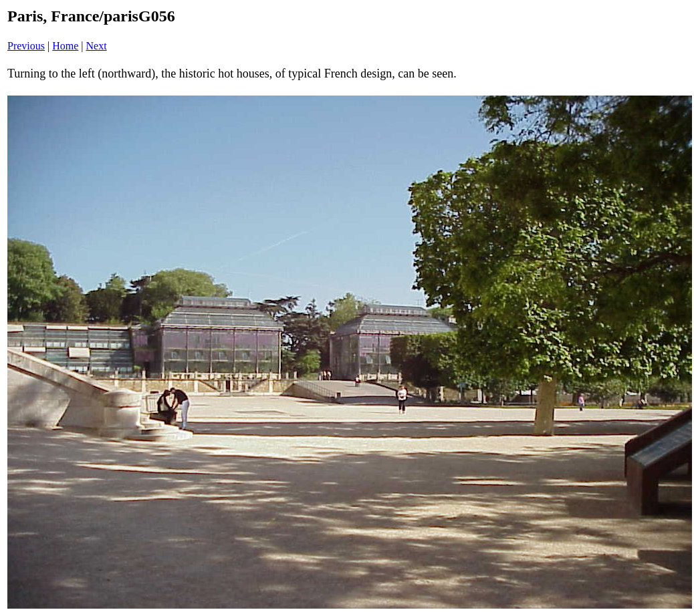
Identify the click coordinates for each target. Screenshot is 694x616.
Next (97, 46)
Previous (26, 46)
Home (65, 46)
